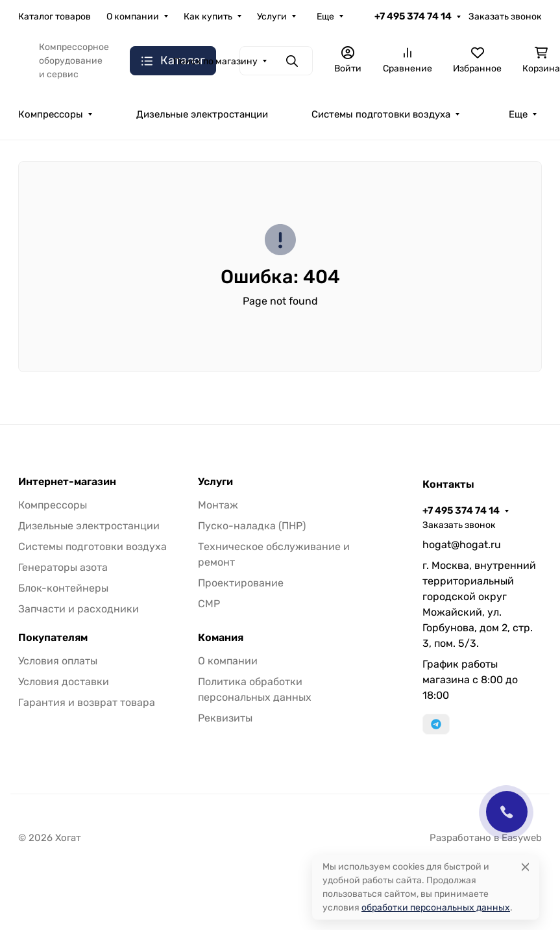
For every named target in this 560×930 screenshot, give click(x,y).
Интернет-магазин (67, 482)
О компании (133, 17)
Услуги (272, 17)
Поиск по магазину (215, 61)
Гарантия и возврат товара (87, 702)
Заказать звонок (505, 17)
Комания (221, 638)
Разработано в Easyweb (486, 838)
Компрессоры (51, 114)
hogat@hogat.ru (462, 545)
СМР (209, 604)
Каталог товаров (55, 17)
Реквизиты (225, 718)
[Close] (525, 867)
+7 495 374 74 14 (413, 16)
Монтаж (218, 505)
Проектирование (241, 583)
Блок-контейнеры (63, 588)
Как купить (208, 17)
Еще (325, 17)
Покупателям (53, 638)
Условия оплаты (58, 661)
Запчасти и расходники (79, 609)
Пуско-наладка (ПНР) (252, 526)
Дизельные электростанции (202, 114)
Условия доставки (64, 682)
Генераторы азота (63, 567)
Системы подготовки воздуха (381, 114)
